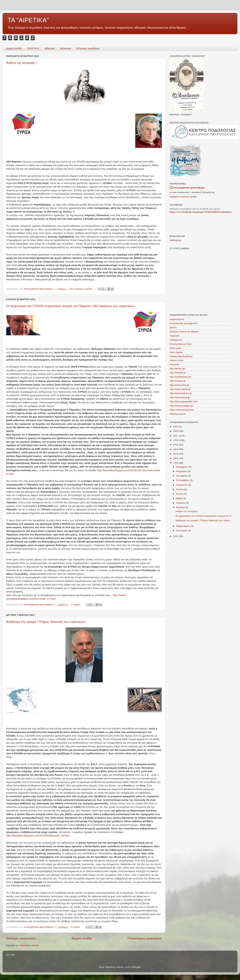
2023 (176, 427)
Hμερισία (174, 364)
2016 (176, 440)
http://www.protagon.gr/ (182, 406)
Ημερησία (175, 336)
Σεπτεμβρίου (183, 480)
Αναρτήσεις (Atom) (29, 945)
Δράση (173, 327)
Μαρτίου (181, 507)
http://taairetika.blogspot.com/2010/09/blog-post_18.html (38, 836)
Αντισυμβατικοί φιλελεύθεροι (189, 188)
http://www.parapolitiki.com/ (184, 402)
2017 (176, 436)
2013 (176, 454)
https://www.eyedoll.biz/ (182, 410)
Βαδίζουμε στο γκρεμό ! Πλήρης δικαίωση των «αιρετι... (204, 520)
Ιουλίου (180, 489)
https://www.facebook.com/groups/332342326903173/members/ (201, 212)
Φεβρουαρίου (183, 526)
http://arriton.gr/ (178, 369)
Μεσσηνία (65, 48)
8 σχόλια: (76, 605)
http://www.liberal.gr (180, 397)
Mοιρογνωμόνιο (178, 414)
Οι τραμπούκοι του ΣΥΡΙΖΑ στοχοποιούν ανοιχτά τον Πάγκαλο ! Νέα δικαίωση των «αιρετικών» (71, 306)
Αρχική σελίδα (14, 48)
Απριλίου (181, 503)
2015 (176, 445)
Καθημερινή (176, 340)
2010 (176, 536)
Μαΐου (180, 498)
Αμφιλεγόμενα (177, 319)
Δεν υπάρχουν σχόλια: (81, 289)
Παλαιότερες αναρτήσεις (145, 938)
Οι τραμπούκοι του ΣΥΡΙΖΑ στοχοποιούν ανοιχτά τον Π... (205, 516)
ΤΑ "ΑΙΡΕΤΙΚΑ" (28, 20)
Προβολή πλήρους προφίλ (183, 197)
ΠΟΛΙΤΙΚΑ (33, 48)
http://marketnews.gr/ (181, 377)
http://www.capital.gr (180, 389)
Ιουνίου (180, 494)
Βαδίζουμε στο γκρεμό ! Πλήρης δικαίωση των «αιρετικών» (46, 622)
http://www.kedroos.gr (181, 393)
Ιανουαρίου (182, 531)
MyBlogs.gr (176, 240)
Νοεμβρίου (182, 471)
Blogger (137, 967)
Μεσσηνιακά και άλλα (181, 344)
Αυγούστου (182, 485)
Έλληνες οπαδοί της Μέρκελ (184, 332)
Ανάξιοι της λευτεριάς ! (21, 63)
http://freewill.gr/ (178, 373)
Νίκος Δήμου (176, 352)
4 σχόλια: (76, 927)
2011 (176, 463)
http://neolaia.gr (178, 381)
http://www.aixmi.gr (179, 385)
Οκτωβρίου (182, 476)
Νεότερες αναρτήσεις (21, 938)
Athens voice (176, 360)
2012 (176, 458)
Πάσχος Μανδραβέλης (181, 356)
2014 (176, 449)
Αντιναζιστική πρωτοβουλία (184, 323)
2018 (176, 431)
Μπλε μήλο (175, 348)
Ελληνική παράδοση (88, 48)
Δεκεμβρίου (182, 467)
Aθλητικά (49, 48)
